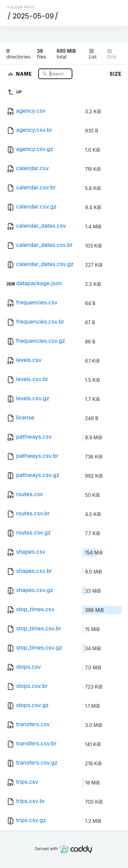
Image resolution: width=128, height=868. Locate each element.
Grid (112, 54)
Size (116, 74)
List (93, 54)
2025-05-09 (33, 16)
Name (25, 73)
